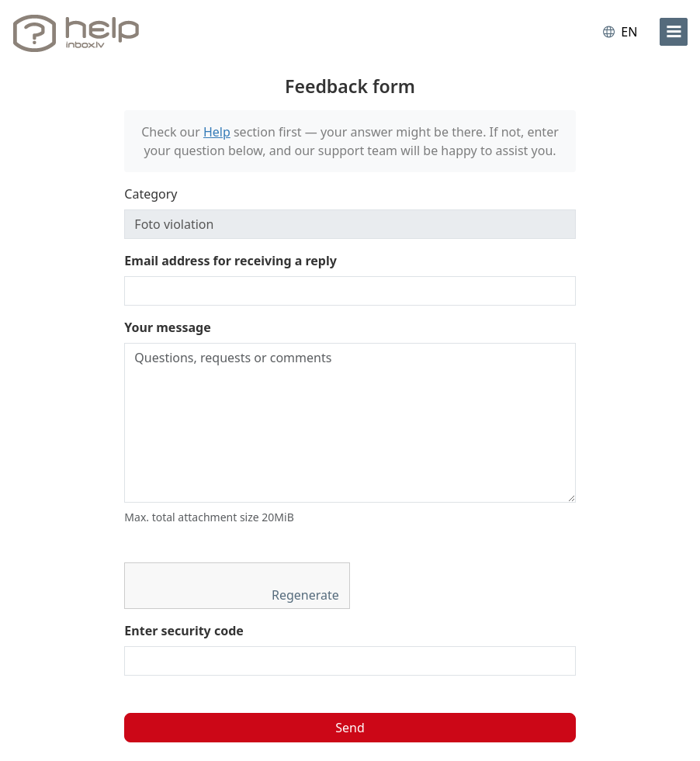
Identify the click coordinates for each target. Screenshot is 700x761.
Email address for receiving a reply (230, 261)
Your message (167, 327)
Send (350, 728)
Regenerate (307, 595)
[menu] (674, 32)
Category (151, 194)
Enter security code (184, 631)
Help (217, 132)
